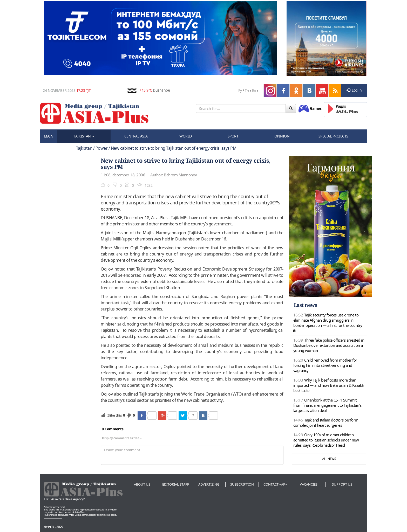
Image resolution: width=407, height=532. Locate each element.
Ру (240, 90)
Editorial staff (176, 484)
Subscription (242, 484)
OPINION (282, 136)
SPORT (233, 136)
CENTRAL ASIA (136, 136)
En (254, 90)
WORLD (186, 136)
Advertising (209, 484)
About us (142, 484)
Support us (342, 484)
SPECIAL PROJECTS (333, 136)
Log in (354, 90)
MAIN (49, 136)
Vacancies (309, 484)
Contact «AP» (275, 484)
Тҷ (247, 90)
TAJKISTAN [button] (84, 136)
